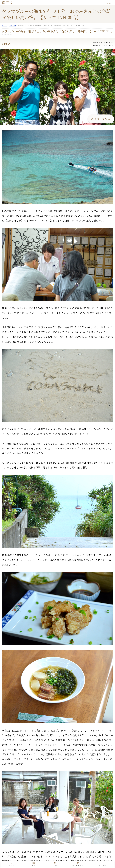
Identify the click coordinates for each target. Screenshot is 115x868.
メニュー (103, 865)
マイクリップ (78, 865)
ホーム (12, 865)
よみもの (34, 865)
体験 (55, 865)
